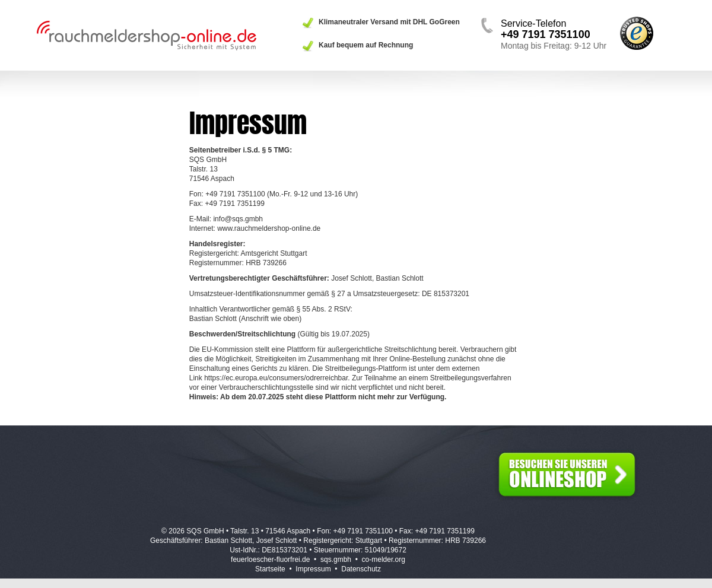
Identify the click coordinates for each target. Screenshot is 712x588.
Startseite (270, 569)
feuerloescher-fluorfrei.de (270, 560)
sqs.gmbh (336, 560)
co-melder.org (384, 560)
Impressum (313, 569)
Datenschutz (361, 569)
